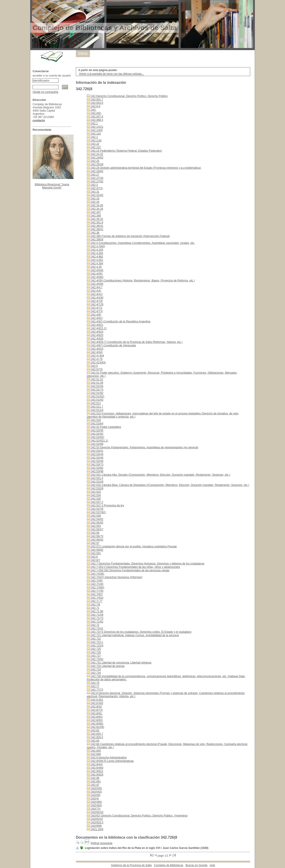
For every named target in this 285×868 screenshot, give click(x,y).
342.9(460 (95, 768)
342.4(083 (95, 277)
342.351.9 (95, 222)
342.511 (94, 403)
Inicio (83, 54)
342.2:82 (94, 140)
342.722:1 (95, 642)
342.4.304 (95, 263)
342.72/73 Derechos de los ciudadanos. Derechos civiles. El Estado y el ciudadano (139, 632)
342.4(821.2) (97, 328)
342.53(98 (95, 471)
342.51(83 (95, 400)
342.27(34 (95, 178)
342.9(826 (95, 775)
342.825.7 (95, 734)
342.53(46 (95, 458)
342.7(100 (95, 584)
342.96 (93, 778)
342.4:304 (95, 253)
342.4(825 (95, 335)
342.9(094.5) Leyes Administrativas (110, 761)
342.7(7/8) (95, 591)
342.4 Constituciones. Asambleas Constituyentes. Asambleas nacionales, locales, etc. (141, 243)
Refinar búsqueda (101, 843)
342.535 (94, 499)
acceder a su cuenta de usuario (52, 76)
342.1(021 (95, 127)
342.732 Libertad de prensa (106, 666)
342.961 (94, 781)
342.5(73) (95, 369)
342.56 (93, 533)
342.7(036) (95, 574)
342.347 (94, 212)
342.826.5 (95, 737)
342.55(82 (95, 523)
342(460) (94, 802)
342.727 (94, 656)
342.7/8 (93, 605)
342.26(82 (95, 171)
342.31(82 (95, 195)
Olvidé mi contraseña (45, 92)
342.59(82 (95, 550)
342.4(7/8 (95, 301)
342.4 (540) (96, 246)
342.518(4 (95, 424)
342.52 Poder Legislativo (104, 427)
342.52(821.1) (97, 441)
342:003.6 (95, 103)
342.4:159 (95, 250)
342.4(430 (95, 298)
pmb (212, 865)
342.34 (93, 202)
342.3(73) (95, 188)
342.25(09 (95, 164)
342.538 (94, 516)
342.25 (93, 161)
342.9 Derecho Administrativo (107, 758)
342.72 (93, 625)
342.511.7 (95, 407)
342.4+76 (95, 359)
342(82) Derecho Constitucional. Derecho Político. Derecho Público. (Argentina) (137, 816)
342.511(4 (95, 410)
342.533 (94, 492)
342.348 (94, 216)
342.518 (94, 420)
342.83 (93, 741)
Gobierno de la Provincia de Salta (131, 865)
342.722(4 (95, 646)
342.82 (93, 730)
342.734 (94, 673)
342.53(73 (95, 465)
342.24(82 (95, 158)
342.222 (94, 147)
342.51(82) (95, 396)
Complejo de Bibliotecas (169, 865)
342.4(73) (95, 311)
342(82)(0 (95, 819)
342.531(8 (95, 482)
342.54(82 (95, 519)
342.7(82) (95, 594)
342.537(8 (95, 509)
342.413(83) (96, 363)
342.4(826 (95, 339)
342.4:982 (95, 257)
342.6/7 (93, 560)
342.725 (94, 649)
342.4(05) (95, 274)
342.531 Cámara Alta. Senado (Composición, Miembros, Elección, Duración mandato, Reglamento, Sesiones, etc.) (158, 475)
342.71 (93, 608)
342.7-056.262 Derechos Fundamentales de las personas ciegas (128, 570)
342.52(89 (95, 444)
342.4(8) (94, 315)
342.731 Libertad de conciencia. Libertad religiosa (119, 663)
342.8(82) (95, 717)
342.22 (93, 144)
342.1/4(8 (95, 130)
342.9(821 (95, 771)
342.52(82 (95, 434)
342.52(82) (95, 437)
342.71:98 (95, 611)
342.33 (93, 199)
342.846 (94, 754)
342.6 (92, 557)
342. (92, 110)
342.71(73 (95, 618)
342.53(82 (95, 468)
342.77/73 (95, 690)
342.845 (94, 751)
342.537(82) (96, 512)
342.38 (93, 233)
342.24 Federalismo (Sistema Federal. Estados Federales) (124, 151)
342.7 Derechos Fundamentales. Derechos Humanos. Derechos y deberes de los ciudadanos (146, 564)
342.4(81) (95, 318)
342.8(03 (94, 707)
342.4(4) (94, 291)
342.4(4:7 (95, 287)
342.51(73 (95, 390)
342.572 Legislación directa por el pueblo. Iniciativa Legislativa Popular (132, 546)
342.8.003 (95, 703)
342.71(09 (95, 615)
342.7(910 (95, 598)
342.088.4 (95, 120)
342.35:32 (95, 219)
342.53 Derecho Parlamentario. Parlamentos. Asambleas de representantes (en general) (142, 447)
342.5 (92, 366)
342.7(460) (95, 587)
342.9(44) (95, 764)
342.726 (94, 652)
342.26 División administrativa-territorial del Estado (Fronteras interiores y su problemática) (144, 168)
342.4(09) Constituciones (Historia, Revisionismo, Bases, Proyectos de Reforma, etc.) (141, 281)
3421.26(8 (95, 829)
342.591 (94, 553)
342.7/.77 (95, 601)
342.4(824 (95, 332)
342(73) (94, 809)
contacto (39, 120)
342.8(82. (95, 713)
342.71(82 (95, 622)
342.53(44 (95, 454)
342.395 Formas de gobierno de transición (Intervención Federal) (128, 236)
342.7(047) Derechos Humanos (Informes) (115, 577)
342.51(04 (95, 386)
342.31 (93, 192)
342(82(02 (95, 812)
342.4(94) (95, 352)
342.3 (92, 185)
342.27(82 (95, 181)
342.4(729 (95, 304)
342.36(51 (95, 229)
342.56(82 (95, 540)
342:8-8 (94, 106)
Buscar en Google (197, 865)
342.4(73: (95, 308)
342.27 (93, 175)
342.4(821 (95, 325)
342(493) (94, 805)
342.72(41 (95, 628)
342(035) (94, 788)
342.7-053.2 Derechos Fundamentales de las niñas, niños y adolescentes (133, 567)
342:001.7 (95, 100)
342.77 (93, 686)
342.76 (93, 683)
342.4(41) (95, 294)
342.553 (94, 526)
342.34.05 (95, 205)
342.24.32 (95, 154)
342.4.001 (95, 260)
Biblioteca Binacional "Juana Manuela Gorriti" (52, 186)
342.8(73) (95, 710)
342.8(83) (95, 720)
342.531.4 (95, 478)
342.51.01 (95, 379)
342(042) (94, 792)
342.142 (94, 134)
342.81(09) (95, 727)
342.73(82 (95, 659)
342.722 (94, 639)
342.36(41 (95, 226)
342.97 (93, 785)
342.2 (92, 137)
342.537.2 (95, 502)
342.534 (94, 495)
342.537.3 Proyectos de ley (105, 505)
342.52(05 (95, 430)
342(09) (94, 795)
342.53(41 (95, 451)
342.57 (93, 543)
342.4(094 (95, 284)
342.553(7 (95, 529)
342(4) (93, 799)
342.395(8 (95, 240)
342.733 (94, 669)
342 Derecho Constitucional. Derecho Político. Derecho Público (127, 96)
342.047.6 (95, 117)
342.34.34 (95, 209)
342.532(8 (95, 488)
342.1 (92, 123)
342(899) (94, 826)
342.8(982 (95, 724)
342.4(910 (95, 349)
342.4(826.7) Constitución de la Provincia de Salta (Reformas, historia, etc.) (135, 342)
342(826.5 (95, 822)
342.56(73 (95, 536)
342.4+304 (95, 356)
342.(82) (94, 113)
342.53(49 (95, 461)
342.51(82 (95, 393)
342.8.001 (95, 700)
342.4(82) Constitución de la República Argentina (119, 322)
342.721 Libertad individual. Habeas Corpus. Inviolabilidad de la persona (133, 635)
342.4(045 (95, 270)
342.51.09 (95, 383)
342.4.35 (94, 267)
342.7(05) (95, 581)
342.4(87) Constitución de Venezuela (111, 345)
